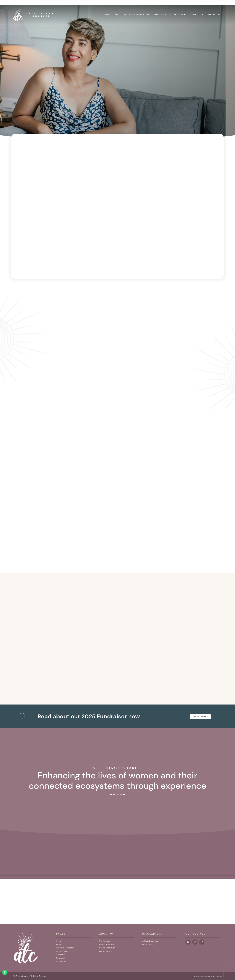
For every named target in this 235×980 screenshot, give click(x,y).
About (117, 9)
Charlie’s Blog (162, 9)
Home (107, 9)
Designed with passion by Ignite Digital (205, 976)
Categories (180, 9)
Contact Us (214, 9)
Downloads (197, 9)
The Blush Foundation (137, 9)
